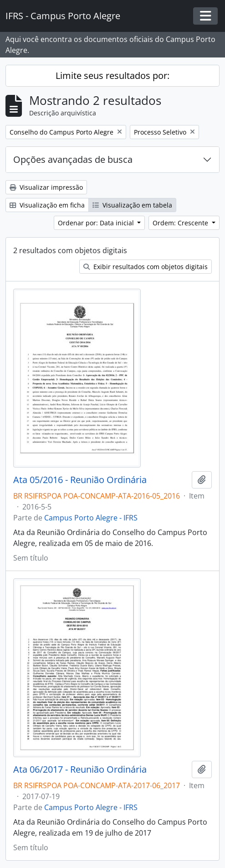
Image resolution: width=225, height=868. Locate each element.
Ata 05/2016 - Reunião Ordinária (80, 480)
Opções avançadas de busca (73, 159)
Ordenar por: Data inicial (97, 223)
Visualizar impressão (46, 187)
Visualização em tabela (132, 205)
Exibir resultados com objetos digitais (146, 267)
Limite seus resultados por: (112, 75)
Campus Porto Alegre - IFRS (91, 518)
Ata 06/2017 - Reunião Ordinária (80, 769)
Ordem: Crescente (181, 223)
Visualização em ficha (47, 205)
